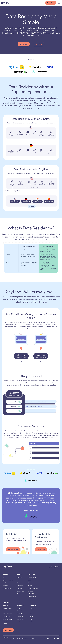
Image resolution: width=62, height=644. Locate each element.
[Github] (51, 638)
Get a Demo (24, 44)
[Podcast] (55, 638)
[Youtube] (58, 638)
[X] (45, 638)
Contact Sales (13, 549)
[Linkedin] (48, 638)
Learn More (38, 44)
